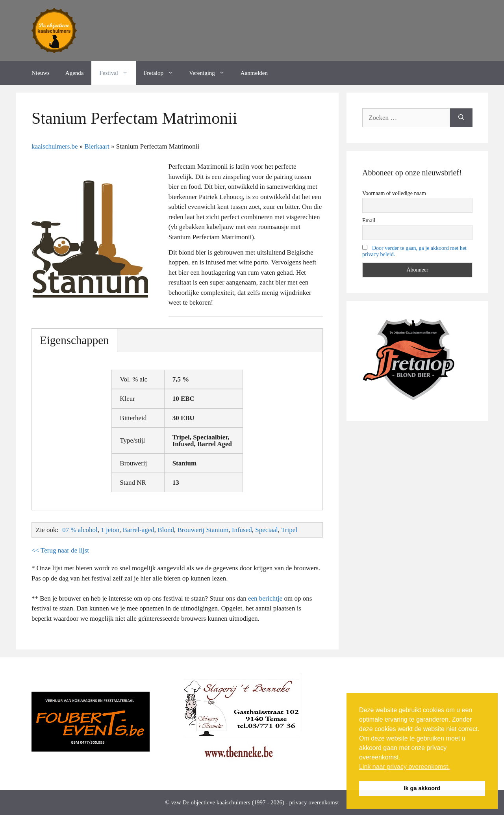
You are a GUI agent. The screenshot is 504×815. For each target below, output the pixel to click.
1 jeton (110, 530)
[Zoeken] (461, 118)
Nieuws (41, 73)
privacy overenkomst (314, 802)
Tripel (289, 530)
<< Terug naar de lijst (60, 550)
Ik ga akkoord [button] (422, 788)
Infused (242, 530)
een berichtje (265, 598)
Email (369, 220)
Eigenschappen (74, 340)
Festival (118, 73)
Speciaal (267, 530)
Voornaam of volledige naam (394, 193)
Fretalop (162, 73)
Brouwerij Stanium (203, 530)
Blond (166, 530)
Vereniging (211, 73)
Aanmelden (254, 73)
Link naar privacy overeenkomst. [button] (404, 767)
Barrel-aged (139, 530)
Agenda (75, 73)
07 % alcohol (80, 530)
